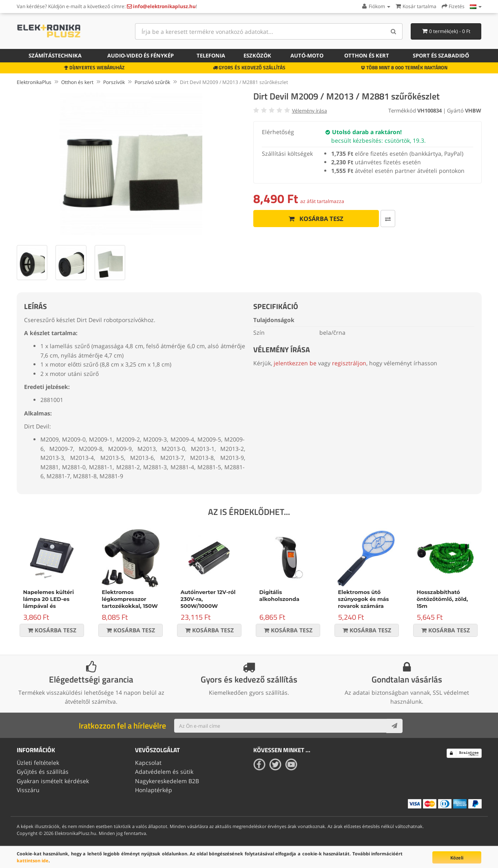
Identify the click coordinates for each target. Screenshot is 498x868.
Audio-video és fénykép (141, 55)
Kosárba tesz (316, 219)
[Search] (393, 31)
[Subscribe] (394, 726)
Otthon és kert (367, 55)
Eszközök (257, 55)
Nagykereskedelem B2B (167, 781)
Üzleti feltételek (38, 763)
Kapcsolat (148, 763)
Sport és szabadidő (441, 55)
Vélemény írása (310, 111)
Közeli (457, 858)
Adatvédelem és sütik (164, 772)
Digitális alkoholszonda (280, 595)
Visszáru (28, 790)
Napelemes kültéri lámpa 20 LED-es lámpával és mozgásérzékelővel (50, 602)
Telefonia (211, 55)
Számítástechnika (55, 55)
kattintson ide (33, 860)
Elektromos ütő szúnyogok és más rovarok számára (364, 599)
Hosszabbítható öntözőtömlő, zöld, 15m (443, 599)
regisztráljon (349, 363)
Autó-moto (307, 55)
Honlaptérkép (154, 790)
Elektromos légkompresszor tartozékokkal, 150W (130, 599)
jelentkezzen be (295, 363)
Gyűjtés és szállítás (43, 772)
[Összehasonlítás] (388, 219)
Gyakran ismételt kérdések (53, 781)
